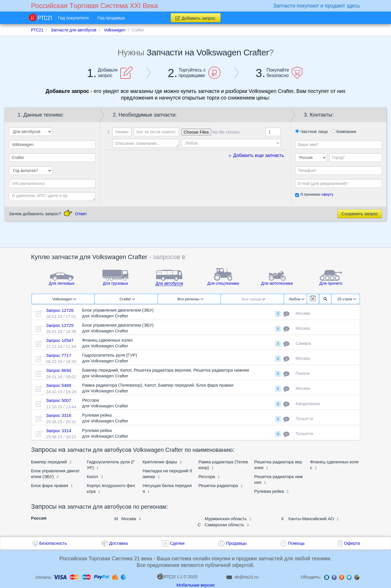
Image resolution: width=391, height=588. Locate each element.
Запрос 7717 (58, 355)
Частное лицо (312, 131)
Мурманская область (226, 519)
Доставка (118, 543)
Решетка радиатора (218, 485)
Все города (254, 299)
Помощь (296, 543)
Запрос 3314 (58, 431)
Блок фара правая (50, 485)
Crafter (127, 299)
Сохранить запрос (360, 214)
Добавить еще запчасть (256, 155)
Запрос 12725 (60, 325)
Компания (344, 131)
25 (347, 299)
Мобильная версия (196, 585)
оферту (327, 194)
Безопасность (53, 543)
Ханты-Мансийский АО (311, 519)
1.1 (170, 576)
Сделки (177, 543)
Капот (93, 476)
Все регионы (190, 299)
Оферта (352, 543)
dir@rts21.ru (247, 577)
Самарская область (224, 525)
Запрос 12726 (60, 310)
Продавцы (236, 543)
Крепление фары (160, 462)
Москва (129, 519)
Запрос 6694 (58, 370)
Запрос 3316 (58, 415)
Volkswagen (64, 299)
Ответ (81, 214)
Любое (297, 299)
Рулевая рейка (269, 491)
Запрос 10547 (60, 340)
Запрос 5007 (58, 400)
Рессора (207, 476)
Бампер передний (49, 462)
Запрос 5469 (58, 385)
